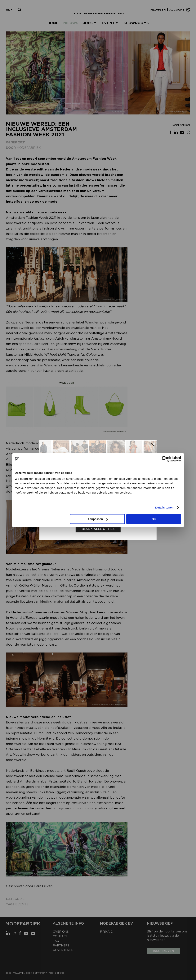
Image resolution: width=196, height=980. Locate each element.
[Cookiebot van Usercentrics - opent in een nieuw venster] (165, 459)
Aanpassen (98, 519)
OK (154, 519)
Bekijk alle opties (98, 528)
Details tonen (164, 507)
